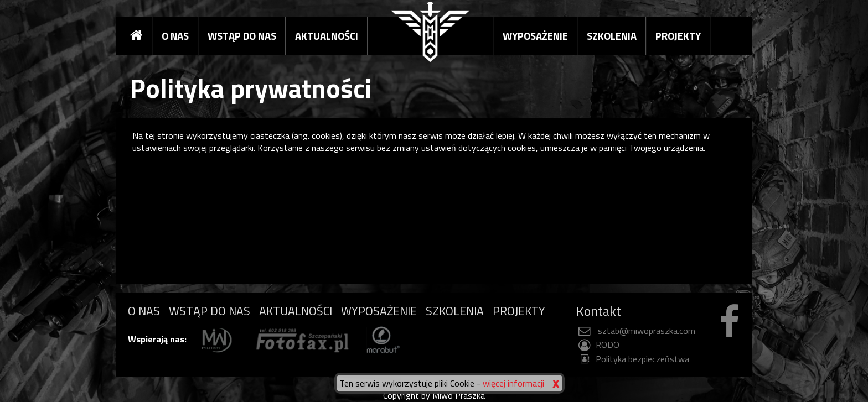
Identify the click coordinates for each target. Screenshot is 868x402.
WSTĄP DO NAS (242, 36)
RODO (598, 344)
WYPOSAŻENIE (535, 36)
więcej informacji (513, 383)
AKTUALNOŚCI (327, 36)
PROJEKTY (678, 36)
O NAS (175, 36)
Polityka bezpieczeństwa (633, 359)
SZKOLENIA (612, 36)
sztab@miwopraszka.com (636, 331)
